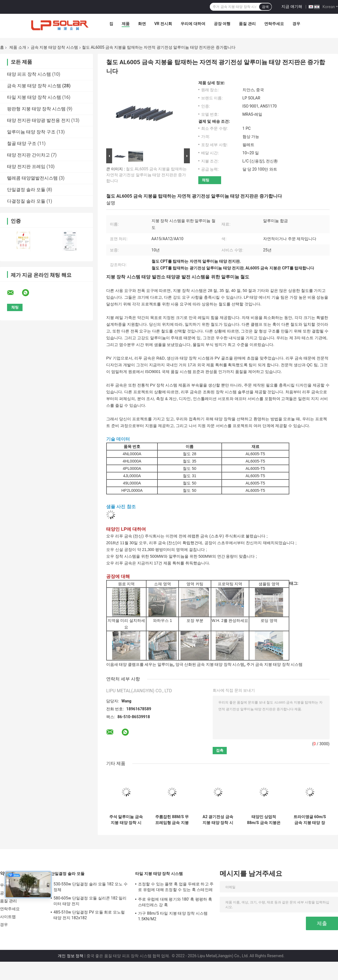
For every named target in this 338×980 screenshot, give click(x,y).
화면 (142, 24)
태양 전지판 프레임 (26, 167)
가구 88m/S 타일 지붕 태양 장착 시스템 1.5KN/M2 (173, 916)
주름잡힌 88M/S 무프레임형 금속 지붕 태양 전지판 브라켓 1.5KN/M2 (172, 820)
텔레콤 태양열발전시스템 (32, 178)
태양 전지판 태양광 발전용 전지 (39, 120)
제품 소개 (18, 47)
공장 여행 (222, 24)
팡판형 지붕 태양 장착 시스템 (36, 109)
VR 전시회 (163, 24)
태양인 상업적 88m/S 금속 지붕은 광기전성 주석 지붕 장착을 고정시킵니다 (264, 820)
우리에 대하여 (193, 24)
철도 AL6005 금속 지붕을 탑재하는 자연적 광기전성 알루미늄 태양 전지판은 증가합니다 (146, 175)
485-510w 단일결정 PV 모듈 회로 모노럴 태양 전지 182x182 (89, 915)
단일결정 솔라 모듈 (26, 190)
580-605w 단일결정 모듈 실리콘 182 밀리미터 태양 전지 (90, 901)
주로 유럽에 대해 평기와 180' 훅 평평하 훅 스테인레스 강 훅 (175, 902)
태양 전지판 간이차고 (28, 155)
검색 (265, 7)
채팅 (206, 180)
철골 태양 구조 (22, 143)
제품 (126, 24)
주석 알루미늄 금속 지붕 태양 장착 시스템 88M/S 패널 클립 (126, 820)
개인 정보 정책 (71, 956)
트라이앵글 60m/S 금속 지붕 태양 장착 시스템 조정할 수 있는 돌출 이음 (310, 820)
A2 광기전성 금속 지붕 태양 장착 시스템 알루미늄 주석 (218, 820)
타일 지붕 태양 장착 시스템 (34, 97)
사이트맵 (8, 917)
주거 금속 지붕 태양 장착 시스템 (274, 664)
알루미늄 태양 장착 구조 (31, 132)
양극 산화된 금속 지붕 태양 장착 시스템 (210, 664)
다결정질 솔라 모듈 (26, 201)
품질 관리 (247, 24)
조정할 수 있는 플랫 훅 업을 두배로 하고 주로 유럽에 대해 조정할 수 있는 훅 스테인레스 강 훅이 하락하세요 (176, 888)
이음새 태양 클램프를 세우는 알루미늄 (140, 664)
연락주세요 (274, 24)
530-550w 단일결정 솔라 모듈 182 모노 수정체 (91, 887)
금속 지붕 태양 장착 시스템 (54, 47)
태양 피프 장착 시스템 (29, 74)
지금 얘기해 (292, 6)
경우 (296, 24)
